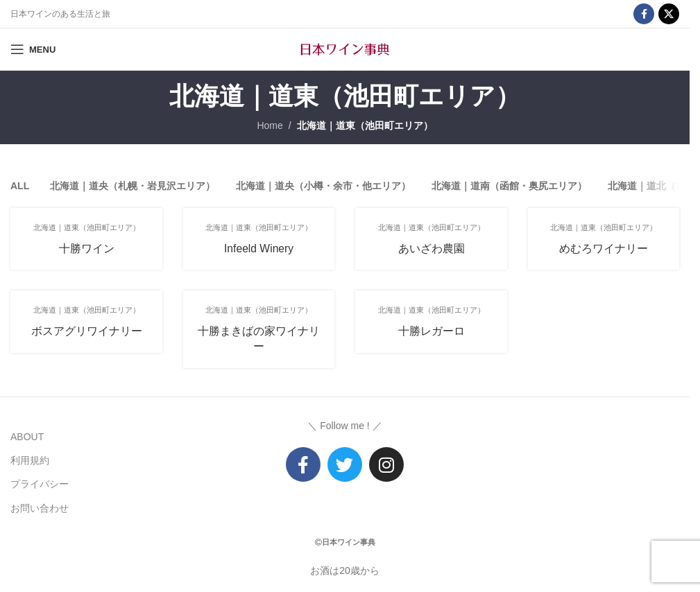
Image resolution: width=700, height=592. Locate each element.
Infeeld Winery (259, 249)
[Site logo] (345, 49)
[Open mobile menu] (33, 49)
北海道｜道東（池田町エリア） (365, 125)
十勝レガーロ (432, 331)
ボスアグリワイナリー (86, 331)
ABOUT (27, 436)
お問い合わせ (40, 507)
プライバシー (40, 484)
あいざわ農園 (432, 249)
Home (270, 125)
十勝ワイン (86, 249)
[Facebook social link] (644, 14)
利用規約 (30, 460)
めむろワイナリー (604, 249)
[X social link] (669, 14)
